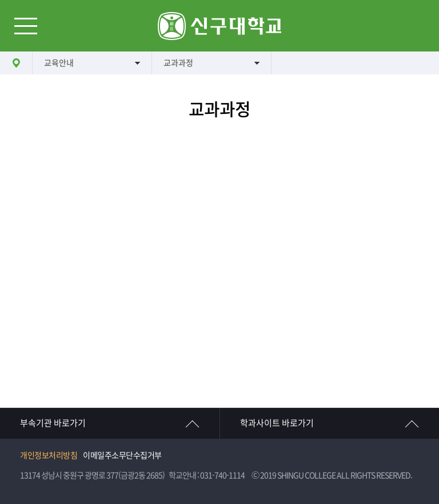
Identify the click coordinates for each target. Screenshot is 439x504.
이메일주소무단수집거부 (122, 455)
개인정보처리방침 (49, 455)
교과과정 (178, 63)
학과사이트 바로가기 (277, 423)
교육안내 (59, 63)
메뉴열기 (26, 26)
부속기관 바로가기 (53, 423)
